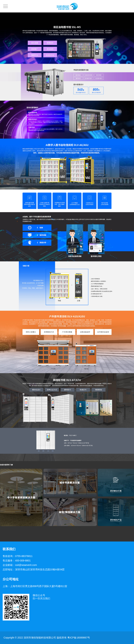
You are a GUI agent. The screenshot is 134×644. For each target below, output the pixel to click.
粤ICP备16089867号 (79, 638)
